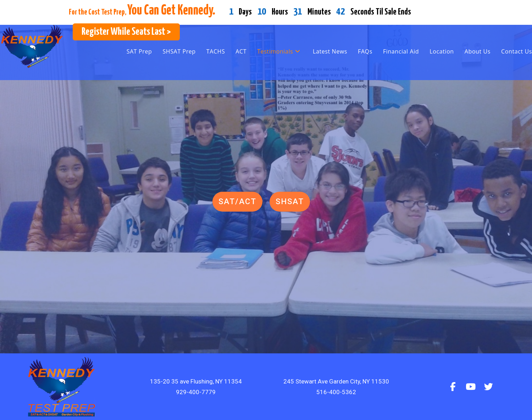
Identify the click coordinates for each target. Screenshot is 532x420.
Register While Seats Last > (126, 32)
